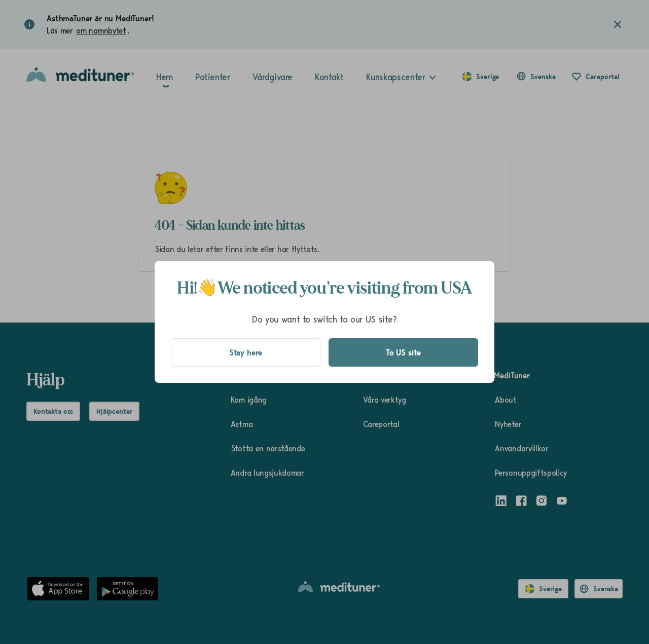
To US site (403, 352)
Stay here (246, 352)
